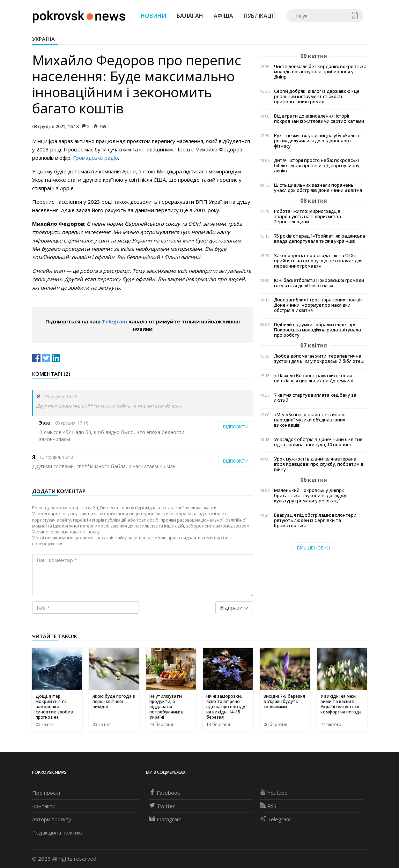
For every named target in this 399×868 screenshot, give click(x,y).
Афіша (223, 16)
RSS (268, 806)
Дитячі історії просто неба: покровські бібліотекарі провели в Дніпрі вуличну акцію (317, 166)
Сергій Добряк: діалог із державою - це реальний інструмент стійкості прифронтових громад (317, 96)
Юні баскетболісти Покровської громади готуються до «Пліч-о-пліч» (319, 283)
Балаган (190, 16)
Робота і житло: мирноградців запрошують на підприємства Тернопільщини (308, 216)
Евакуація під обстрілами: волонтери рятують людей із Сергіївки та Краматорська (315, 520)
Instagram (165, 819)
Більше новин (313, 548)
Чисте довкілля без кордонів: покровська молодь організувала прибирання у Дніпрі (320, 72)
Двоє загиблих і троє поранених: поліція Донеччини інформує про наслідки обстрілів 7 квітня (318, 305)
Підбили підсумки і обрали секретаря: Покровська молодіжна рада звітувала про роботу (317, 330)
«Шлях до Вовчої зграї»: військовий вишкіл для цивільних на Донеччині (314, 378)
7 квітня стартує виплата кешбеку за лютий (315, 398)
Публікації (259, 16)
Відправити (234, 607)
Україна (43, 39)
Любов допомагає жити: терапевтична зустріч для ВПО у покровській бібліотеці (319, 359)
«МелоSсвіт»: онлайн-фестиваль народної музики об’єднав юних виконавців (310, 420)
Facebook (165, 793)
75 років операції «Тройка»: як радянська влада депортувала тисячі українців (320, 239)
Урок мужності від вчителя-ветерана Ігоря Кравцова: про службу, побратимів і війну (320, 464)
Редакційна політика (58, 832)
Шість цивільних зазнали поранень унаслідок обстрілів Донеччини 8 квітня (318, 188)
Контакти (44, 806)
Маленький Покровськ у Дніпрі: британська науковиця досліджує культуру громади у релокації (311, 496)
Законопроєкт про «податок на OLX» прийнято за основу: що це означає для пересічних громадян (318, 261)
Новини (153, 16)
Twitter (162, 806)
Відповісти (236, 427)
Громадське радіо (95, 158)
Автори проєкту (52, 819)
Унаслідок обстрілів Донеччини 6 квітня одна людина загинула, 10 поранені (318, 442)
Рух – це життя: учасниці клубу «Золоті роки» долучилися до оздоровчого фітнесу (317, 141)
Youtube (274, 793)
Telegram (114, 321)
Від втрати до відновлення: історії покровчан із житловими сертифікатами (319, 119)
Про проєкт (46, 793)
